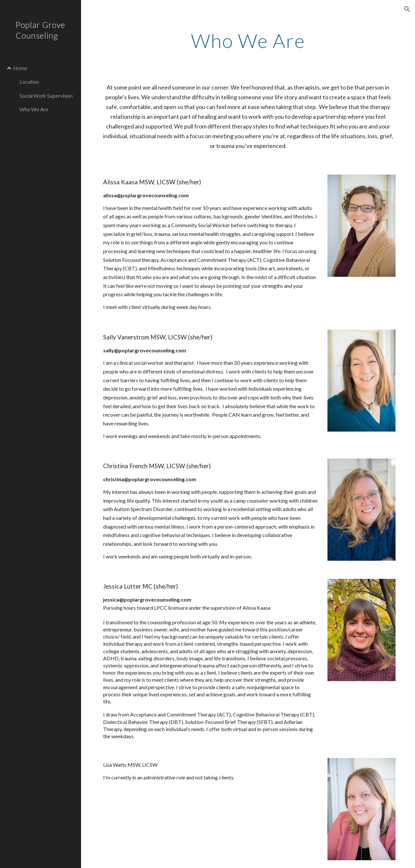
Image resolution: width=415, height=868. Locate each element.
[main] (248, 41)
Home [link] (20, 68)
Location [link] (29, 82)
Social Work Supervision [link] (46, 96)
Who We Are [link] (34, 109)
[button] (407, 9)
